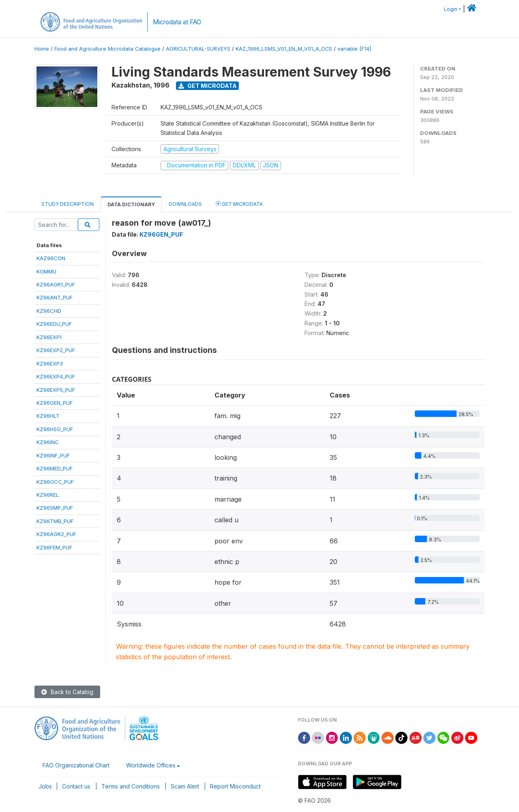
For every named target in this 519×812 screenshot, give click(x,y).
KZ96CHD (49, 311)
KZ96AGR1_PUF (56, 284)
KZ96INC (48, 442)
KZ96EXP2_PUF (56, 350)
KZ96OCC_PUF (55, 482)
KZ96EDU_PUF (54, 324)
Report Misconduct (235, 786)
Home (42, 49)
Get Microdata (208, 86)
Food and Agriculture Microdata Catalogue (107, 49)
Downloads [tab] (185, 204)
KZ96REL (48, 495)
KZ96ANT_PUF (55, 297)
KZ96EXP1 (49, 337)
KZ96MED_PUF (55, 468)
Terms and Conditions (131, 786)
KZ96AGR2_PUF (56, 534)
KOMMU (46, 271)
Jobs (45, 786)
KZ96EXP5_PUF (56, 390)
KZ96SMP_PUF (55, 508)
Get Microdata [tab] (239, 204)
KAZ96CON (51, 258)
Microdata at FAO (177, 22)
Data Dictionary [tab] (131, 204)
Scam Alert (185, 786)
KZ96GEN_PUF (55, 403)
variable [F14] (354, 49)
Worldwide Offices (151, 765)
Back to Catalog (67, 692)
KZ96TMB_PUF (55, 521)
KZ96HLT (48, 416)
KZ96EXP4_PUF (56, 376)
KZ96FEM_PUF (54, 547)
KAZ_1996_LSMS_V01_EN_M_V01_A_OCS (284, 49)
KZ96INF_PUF (53, 455)
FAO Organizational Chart (76, 765)
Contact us (76, 786)
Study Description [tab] (68, 204)
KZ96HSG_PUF (55, 429)
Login (451, 9)
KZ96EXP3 (50, 363)
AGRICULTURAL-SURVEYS (198, 49)
